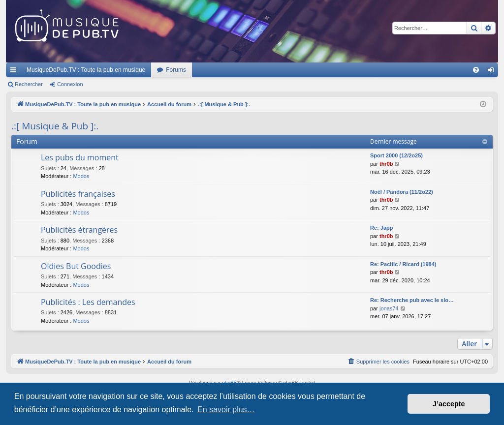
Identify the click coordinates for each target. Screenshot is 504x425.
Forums (176, 70)
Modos (81, 176)
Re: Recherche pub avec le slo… (412, 300)
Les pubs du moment (80, 157)
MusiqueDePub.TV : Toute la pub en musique (86, 70)
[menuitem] (476, 70)
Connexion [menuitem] (493, 72)
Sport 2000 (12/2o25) (396, 155)
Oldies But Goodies (76, 266)
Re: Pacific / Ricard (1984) (403, 264)
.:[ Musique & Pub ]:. (55, 126)
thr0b (386, 164)
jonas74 (389, 308)
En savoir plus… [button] (226, 410)
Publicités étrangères (79, 230)
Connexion (70, 84)
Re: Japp (381, 228)
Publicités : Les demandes (88, 302)
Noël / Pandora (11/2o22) (402, 192)
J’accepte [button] (449, 404)
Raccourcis (15, 72)
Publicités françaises (78, 194)
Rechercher (29, 84)
